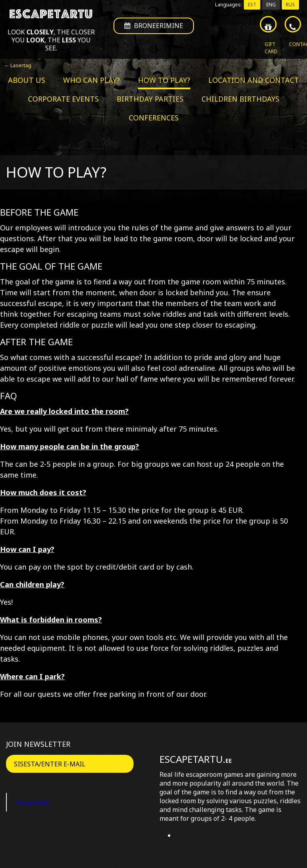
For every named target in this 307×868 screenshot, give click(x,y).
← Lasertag (18, 65)
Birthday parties (150, 99)
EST (252, 5)
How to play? (164, 80)
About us (27, 80)
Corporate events (63, 99)
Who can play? (92, 80)
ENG (271, 5)
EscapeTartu (38, 802)
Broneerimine (154, 28)
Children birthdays (240, 99)
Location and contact (254, 80)
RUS (290, 5)
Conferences (154, 118)
